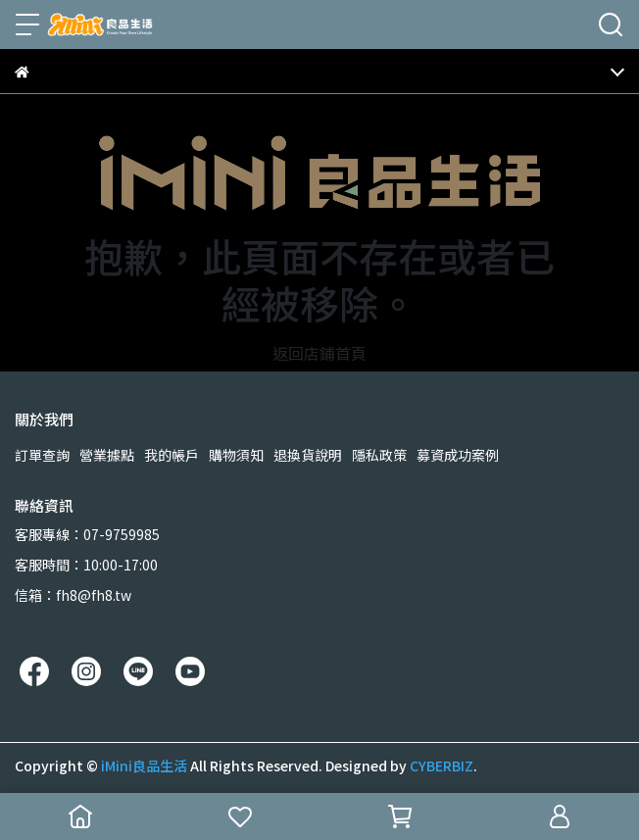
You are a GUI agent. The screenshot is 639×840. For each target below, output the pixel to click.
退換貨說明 (308, 455)
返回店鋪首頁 (319, 353)
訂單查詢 (42, 455)
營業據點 (107, 455)
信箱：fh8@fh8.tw (73, 595)
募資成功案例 (458, 455)
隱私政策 (379, 455)
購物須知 (236, 455)
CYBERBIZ (442, 766)
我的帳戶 (172, 455)
